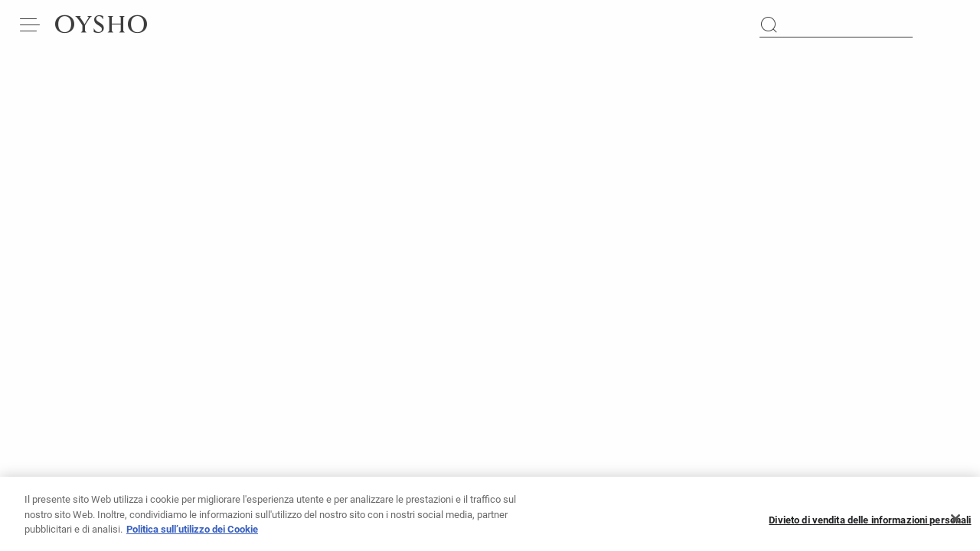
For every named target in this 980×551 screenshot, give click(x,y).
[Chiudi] (955, 525)
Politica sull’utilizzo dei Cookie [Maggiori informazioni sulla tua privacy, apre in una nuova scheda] (192, 535)
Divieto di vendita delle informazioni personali (870, 525)
